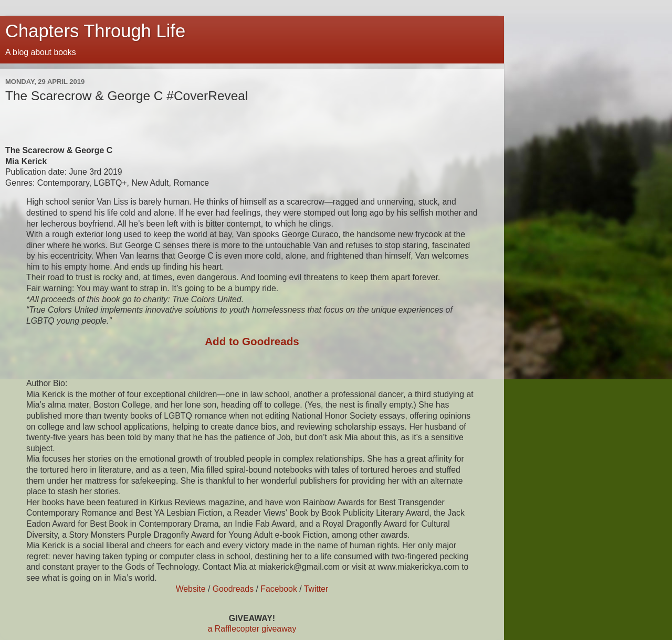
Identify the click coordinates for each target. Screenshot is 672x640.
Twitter (316, 589)
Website (191, 589)
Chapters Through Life (95, 31)
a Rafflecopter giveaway (252, 629)
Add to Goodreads (252, 341)
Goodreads (233, 589)
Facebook (279, 589)
